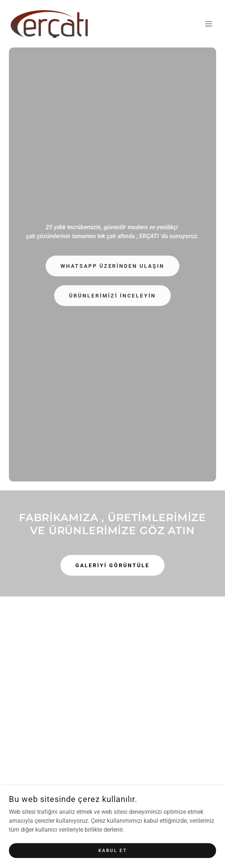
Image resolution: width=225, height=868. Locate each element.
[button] (209, 24)
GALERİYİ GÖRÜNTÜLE (112, 565)
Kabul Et (113, 850)
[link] (50, 24)
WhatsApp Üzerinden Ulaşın (113, 266)
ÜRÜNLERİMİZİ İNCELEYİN (112, 296)
